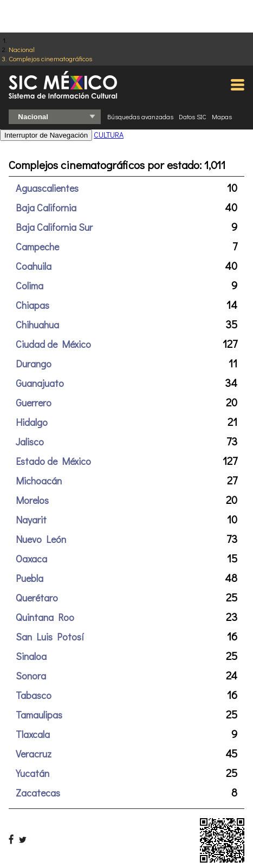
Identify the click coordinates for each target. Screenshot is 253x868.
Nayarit (31, 520)
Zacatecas (38, 793)
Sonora (31, 676)
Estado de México (53, 461)
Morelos (32, 500)
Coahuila (34, 266)
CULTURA (109, 135)
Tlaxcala (33, 734)
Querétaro (37, 598)
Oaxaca (31, 559)
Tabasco (34, 695)
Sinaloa (31, 656)
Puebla (30, 578)
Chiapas (33, 305)
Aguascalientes (47, 188)
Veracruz (34, 754)
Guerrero (34, 403)
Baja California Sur (54, 227)
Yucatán (33, 773)
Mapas (222, 116)
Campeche (37, 247)
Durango (34, 364)
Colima (30, 286)
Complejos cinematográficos (50, 58)
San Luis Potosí (50, 637)
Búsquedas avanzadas (140, 116)
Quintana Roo (45, 617)
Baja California (46, 208)
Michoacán (39, 481)
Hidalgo (32, 422)
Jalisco (30, 442)
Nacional (22, 49)
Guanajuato (40, 383)
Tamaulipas (39, 715)
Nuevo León (41, 539)
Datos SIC (193, 116)
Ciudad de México (53, 344)
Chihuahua (37, 325)
